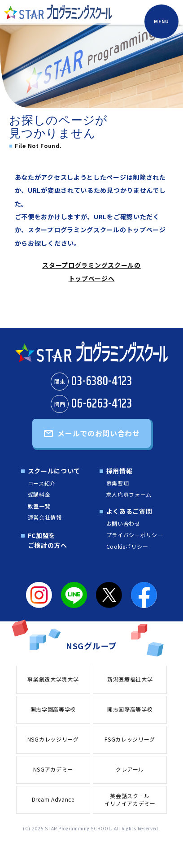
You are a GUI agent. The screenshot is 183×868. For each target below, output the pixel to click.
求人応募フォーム (129, 494)
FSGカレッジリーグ (130, 739)
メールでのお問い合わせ (99, 433)
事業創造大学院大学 (53, 679)
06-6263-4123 (91, 404)
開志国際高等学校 (130, 709)
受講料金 (39, 494)
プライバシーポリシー (135, 535)
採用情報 (120, 471)
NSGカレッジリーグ (53, 739)
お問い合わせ (123, 523)
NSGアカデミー (53, 769)
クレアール (130, 769)
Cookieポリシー (127, 546)
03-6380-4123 (91, 382)
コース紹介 (42, 483)
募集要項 (118, 483)
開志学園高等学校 (53, 709)
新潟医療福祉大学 (130, 679)
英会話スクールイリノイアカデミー (130, 799)
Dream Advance (53, 799)
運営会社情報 (45, 517)
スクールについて (54, 471)
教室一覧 (39, 506)
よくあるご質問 (129, 511)
